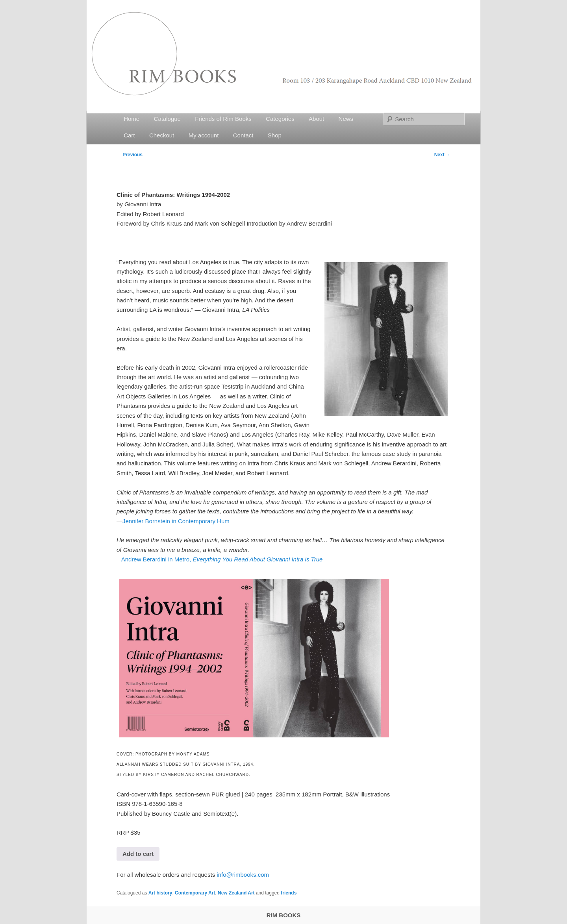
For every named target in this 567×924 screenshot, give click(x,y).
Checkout (162, 135)
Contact (243, 135)
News (346, 119)
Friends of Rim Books (223, 119)
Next (442, 155)
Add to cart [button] (138, 854)
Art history (160, 893)
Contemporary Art (195, 893)
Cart (129, 135)
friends (289, 893)
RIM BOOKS (284, 915)
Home (132, 119)
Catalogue (167, 119)
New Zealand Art (236, 893)
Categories (280, 119)
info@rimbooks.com (243, 875)
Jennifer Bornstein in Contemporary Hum (176, 521)
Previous (130, 155)
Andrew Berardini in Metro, (222, 559)
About (316, 119)
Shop (275, 135)
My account (204, 135)
